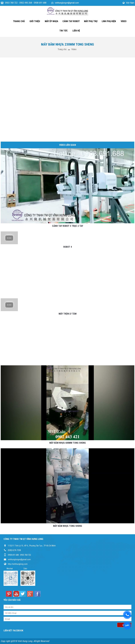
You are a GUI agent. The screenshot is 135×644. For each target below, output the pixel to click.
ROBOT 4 (68, 247)
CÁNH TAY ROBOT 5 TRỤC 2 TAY (68, 226)
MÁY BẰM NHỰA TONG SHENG (68, 526)
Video (74, 49)
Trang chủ (62, 49)
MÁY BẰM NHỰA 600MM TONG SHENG (68, 443)
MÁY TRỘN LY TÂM (68, 314)
